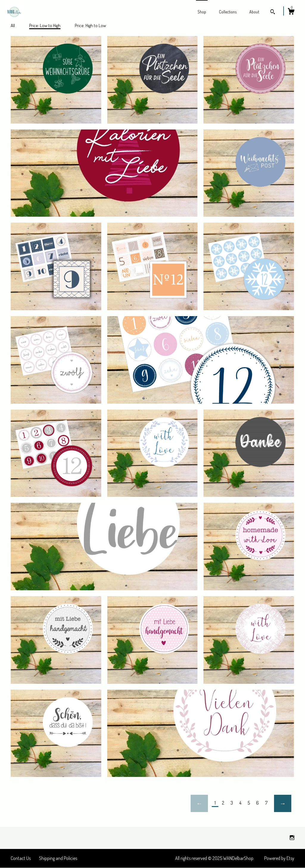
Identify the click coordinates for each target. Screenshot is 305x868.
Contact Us (21, 858)
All (13, 25)
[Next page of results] (283, 803)
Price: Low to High (45, 25)
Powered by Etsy (279, 858)
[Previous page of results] (199, 803)
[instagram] (292, 838)
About (254, 12)
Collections (228, 12)
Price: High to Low (90, 25)
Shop (202, 12)
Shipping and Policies (58, 858)
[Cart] (291, 12)
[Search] (273, 13)
